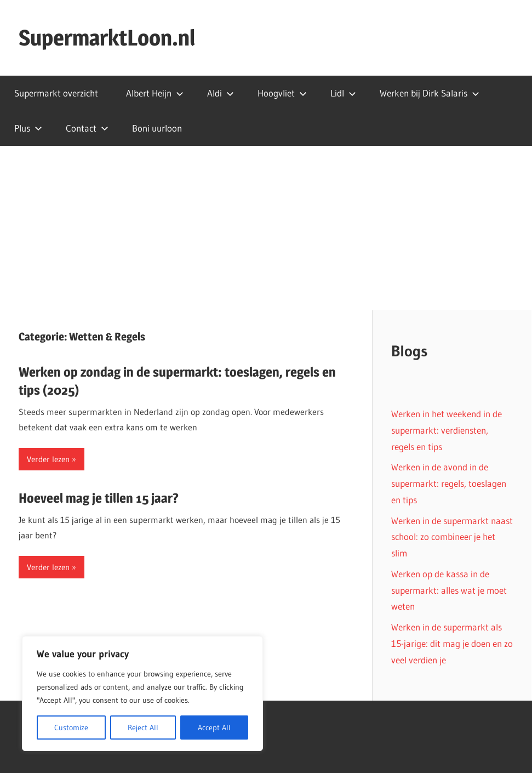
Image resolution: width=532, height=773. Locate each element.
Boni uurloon (157, 128)
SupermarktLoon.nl (107, 38)
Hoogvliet (282, 93)
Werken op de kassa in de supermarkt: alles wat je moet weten (449, 590)
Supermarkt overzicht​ (56, 93)
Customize (71, 727)
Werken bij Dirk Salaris (430, 93)
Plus (28, 128)
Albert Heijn (155, 93)
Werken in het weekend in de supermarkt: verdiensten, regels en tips (447, 430)
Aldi (221, 93)
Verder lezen (48, 459)
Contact (87, 128)
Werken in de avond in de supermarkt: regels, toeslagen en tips (449, 483)
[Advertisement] (266, 228)
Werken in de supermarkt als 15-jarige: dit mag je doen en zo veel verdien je (452, 643)
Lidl (343, 93)
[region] (142, 694)
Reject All (143, 727)
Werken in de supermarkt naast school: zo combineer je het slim (452, 537)
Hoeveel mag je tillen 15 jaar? (99, 498)
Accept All (214, 727)
